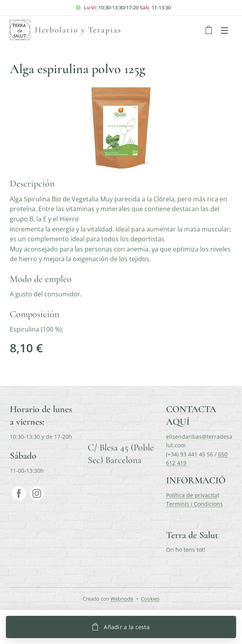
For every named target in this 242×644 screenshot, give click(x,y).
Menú (224, 30)
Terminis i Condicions (194, 504)
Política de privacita (192, 495)
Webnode (122, 599)
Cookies (150, 599)
